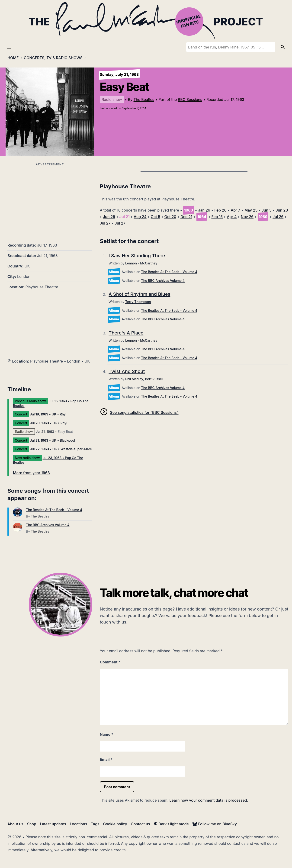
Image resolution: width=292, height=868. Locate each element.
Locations (79, 824)
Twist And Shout (127, 371)
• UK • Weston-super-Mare (61, 449)
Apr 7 (236, 210)
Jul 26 (278, 217)
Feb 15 (217, 217)
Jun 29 (109, 217)
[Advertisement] (50, 200)
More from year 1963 (31, 473)
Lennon (131, 263)
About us (15, 824)
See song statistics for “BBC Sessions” (144, 412)
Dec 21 (186, 217)
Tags (95, 824)
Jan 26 (204, 210)
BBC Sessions (190, 100)
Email (106, 759)
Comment (110, 662)
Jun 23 (282, 210)
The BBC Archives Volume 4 (48, 525)
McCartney (149, 263)
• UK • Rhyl (48, 414)
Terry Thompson (138, 302)
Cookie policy (115, 824)
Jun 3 (267, 210)
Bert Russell (154, 379)
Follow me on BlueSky (215, 824)
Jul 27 (105, 223)
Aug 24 (140, 217)
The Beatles (144, 100)
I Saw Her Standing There (137, 256)
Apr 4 (232, 217)
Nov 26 (247, 217)
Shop (32, 824)
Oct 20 (170, 217)
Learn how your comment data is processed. (209, 800)
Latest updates (53, 824)
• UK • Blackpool (53, 440)
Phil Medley (134, 379)
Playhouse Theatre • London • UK (60, 361)
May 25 (251, 210)
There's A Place (126, 333)
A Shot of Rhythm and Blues (139, 294)
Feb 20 (220, 210)
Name (106, 734)
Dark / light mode (171, 824)
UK (27, 266)
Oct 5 (156, 217)
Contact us (140, 824)
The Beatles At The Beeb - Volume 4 (54, 510)
